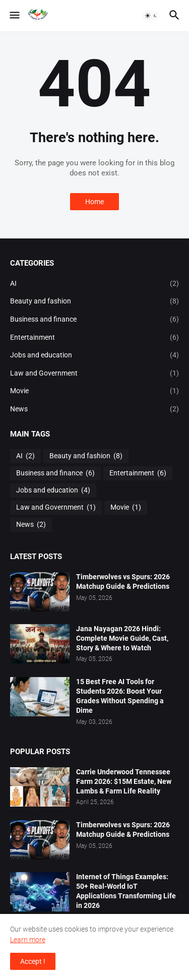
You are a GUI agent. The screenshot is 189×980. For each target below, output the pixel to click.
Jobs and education (94, 355)
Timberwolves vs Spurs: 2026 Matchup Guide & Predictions (123, 581)
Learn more (28, 940)
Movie (94, 391)
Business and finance (94, 320)
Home (94, 202)
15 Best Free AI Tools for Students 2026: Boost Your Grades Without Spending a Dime (120, 696)
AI (94, 284)
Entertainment (94, 338)
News (94, 409)
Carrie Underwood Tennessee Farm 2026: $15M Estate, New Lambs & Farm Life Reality (124, 781)
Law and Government (94, 374)
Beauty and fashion (94, 301)
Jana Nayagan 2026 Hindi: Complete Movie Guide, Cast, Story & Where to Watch (122, 638)
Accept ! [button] (33, 961)
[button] (14, 16)
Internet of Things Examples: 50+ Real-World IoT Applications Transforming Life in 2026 (126, 891)
